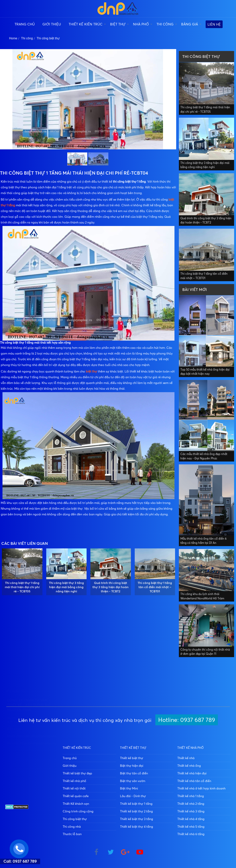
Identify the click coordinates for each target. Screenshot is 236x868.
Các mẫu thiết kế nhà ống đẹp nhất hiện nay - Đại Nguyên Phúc (204, 456)
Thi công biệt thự (48, 38)
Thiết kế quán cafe (76, 796)
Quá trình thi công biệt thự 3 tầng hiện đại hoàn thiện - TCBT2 (111, 587)
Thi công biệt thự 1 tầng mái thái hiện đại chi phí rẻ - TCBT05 (22, 587)
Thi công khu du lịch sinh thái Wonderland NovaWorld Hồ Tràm (202, 596)
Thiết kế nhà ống (189, 766)
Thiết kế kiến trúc (86, 24)
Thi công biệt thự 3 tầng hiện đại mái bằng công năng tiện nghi (66, 587)
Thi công (165, 24)
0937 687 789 (34, 785)
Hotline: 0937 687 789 (187, 720)
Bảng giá (190, 24)
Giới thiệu (52, 24)
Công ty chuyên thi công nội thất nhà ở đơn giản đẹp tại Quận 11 (205, 652)
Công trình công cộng (78, 811)
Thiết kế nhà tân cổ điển (194, 781)
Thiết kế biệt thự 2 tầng (136, 811)
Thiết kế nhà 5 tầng (191, 827)
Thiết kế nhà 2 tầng (191, 804)
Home (13, 38)
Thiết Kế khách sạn (76, 804)
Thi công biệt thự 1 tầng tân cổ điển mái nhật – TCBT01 (155, 587)
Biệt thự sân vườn (133, 781)
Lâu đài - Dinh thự (133, 796)
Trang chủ (25, 24)
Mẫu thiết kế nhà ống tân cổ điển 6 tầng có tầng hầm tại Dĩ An (204, 541)
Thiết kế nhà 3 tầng (191, 811)
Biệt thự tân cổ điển (134, 773)
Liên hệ (214, 24)
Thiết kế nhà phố (74, 781)
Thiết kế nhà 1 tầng (191, 796)
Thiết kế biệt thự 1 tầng (136, 804)
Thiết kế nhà (186, 758)
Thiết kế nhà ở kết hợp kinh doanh (201, 788)
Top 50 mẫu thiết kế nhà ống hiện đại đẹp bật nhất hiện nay (205, 372)
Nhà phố (141, 24)
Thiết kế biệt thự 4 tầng (137, 827)
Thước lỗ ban (72, 834)
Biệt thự (118, 24)
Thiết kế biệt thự (132, 758)
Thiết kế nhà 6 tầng (191, 834)
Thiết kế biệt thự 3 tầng (137, 819)
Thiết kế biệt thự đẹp (77, 773)
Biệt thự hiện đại (132, 766)
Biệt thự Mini (129, 788)
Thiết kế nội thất (74, 788)
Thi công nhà (72, 827)
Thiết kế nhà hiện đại (192, 773)
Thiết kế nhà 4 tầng (191, 819)
